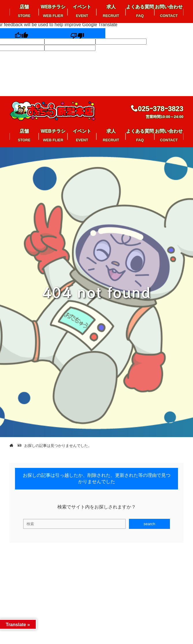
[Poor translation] (77, 33)
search (149, 524)
